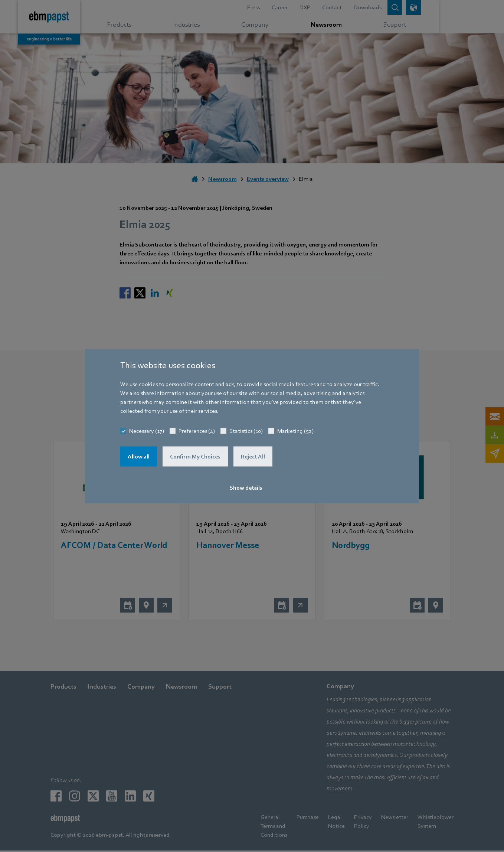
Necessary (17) (147, 431)
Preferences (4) (197, 431)
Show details (246, 487)
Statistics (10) (246, 431)
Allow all (139, 456)
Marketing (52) (295, 431)
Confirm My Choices (195, 456)
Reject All (253, 456)
